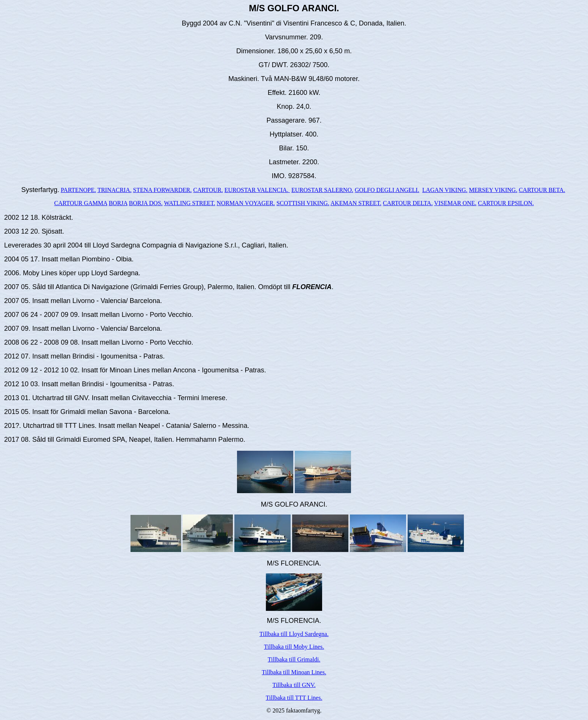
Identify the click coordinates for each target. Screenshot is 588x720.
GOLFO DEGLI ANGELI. (387, 190)
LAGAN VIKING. (445, 190)
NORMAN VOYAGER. (246, 203)
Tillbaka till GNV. (294, 685)
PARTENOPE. (78, 190)
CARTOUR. (208, 190)
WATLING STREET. (190, 203)
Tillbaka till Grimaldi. (294, 659)
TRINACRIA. (115, 190)
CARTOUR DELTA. (408, 203)
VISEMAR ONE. (455, 203)
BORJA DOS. (146, 203)
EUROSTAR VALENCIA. (257, 190)
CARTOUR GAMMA (81, 203)
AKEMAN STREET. (356, 203)
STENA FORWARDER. (162, 190)
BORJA (118, 203)
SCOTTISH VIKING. (303, 203)
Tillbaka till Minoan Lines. (294, 672)
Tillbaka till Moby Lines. (294, 647)
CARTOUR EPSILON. (506, 203)
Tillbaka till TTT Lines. (294, 698)
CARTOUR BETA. (542, 190)
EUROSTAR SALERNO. (322, 190)
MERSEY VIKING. (493, 190)
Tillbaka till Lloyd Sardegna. (294, 634)
